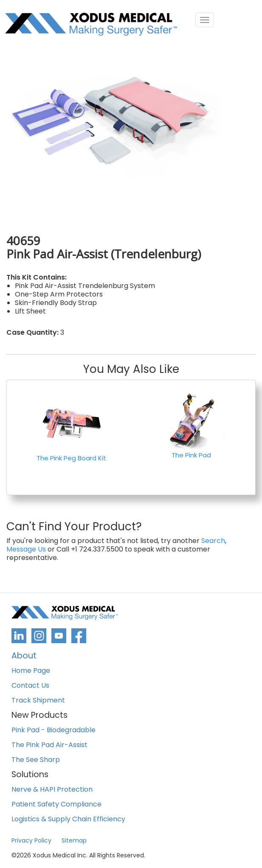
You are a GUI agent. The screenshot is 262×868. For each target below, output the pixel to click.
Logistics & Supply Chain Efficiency (68, 819)
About (24, 657)
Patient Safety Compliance (56, 805)
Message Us (26, 549)
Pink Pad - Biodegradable (54, 730)
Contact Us (30, 686)
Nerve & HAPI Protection (52, 790)
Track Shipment (38, 701)
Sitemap (74, 840)
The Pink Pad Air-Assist (49, 745)
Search (213, 541)
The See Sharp (36, 760)
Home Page (31, 671)
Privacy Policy (31, 840)
